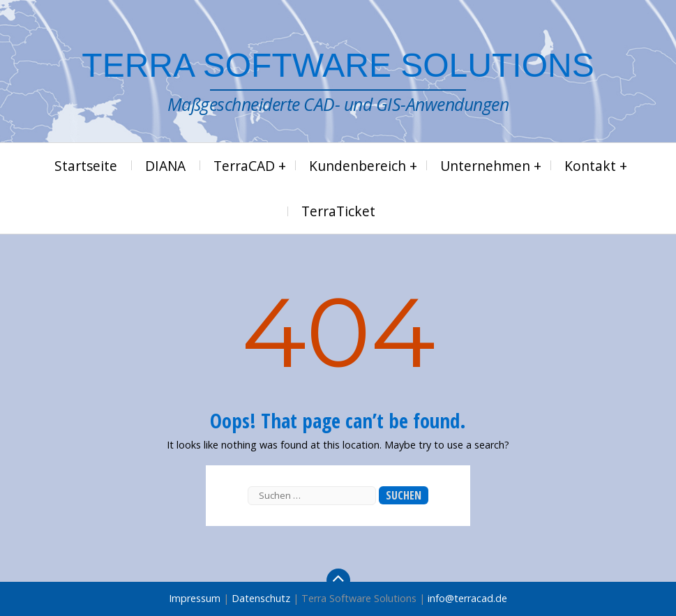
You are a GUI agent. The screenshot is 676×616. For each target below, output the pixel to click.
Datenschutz (261, 598)
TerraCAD (244, 166)
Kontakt (590, 166)
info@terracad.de (467, 598)
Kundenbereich (358, 166)
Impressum (195, 598)
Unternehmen (485, 166)
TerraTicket (338, 211)
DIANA (165, 166)
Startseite (86, 166)
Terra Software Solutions (338, 65)
